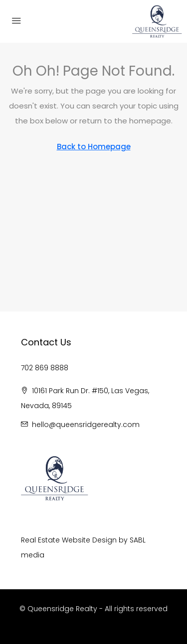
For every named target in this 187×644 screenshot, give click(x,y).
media (33, 555)
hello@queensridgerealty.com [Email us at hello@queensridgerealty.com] (86, 425)
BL (142, 540)
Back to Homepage (94, 147)
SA (134, 540)
